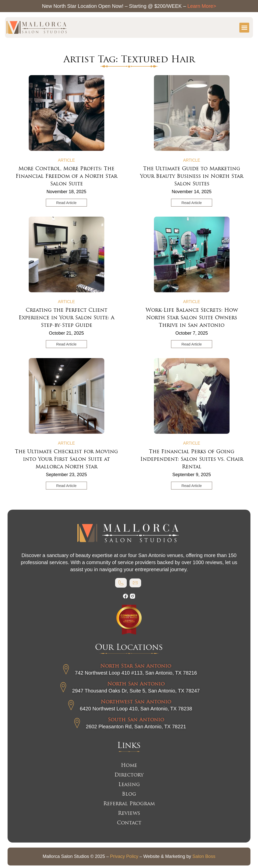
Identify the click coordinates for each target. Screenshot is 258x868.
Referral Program (129, 803)
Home (129, 765)
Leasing (129, 784)
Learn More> (202, 6)
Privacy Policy (124, 856)
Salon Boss (204, 856)
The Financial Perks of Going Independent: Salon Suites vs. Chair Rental (192, 459)
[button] (244, 28)
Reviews (129, 813)
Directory (129, 775)
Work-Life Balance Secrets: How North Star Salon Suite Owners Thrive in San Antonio (192, 317)
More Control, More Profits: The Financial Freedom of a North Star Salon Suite (66, 176)
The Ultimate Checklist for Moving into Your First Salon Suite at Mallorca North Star (66, 459)
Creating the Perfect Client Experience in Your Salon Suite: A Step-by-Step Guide (67, 317)
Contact (129, 823)
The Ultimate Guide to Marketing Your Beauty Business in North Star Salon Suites (192, 176)
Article (66, 160)
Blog (129, 794)
